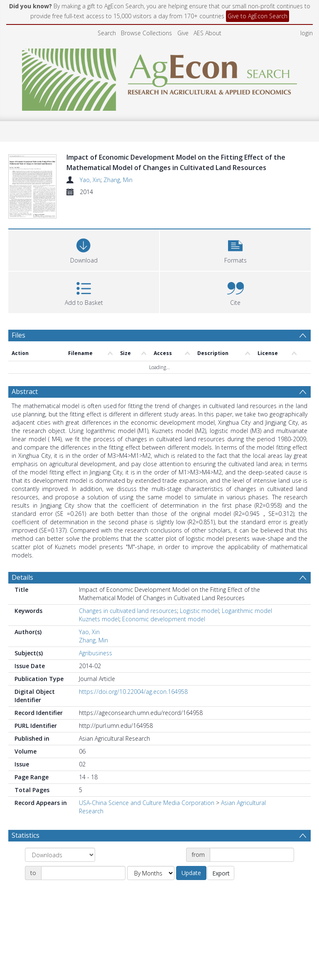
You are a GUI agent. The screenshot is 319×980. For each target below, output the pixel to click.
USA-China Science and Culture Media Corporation (147, 803)
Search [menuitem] (107, 33)
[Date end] (83, 873)
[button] (235, 249)
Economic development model (164, 619)
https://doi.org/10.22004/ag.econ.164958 (133, 692)
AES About (207, 33)
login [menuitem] (307, 33)
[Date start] (252, 855)
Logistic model (199, 611)
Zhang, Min (118, 180)
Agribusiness (96, 653)
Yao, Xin (90, 180)
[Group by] (60, 855)
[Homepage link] (160, 77)
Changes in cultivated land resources (128, 611)
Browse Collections (146, 33)
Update (191, 873)
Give (183, 33)
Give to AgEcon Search (258, 16)
